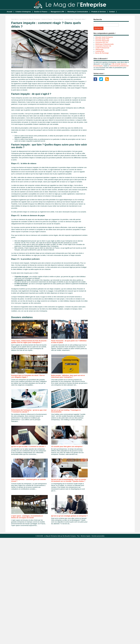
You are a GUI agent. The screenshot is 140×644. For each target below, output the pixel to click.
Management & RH (57, 12)
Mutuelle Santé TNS (102, 39)
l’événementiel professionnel (119, 66)
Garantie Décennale (102, 41)
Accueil (10, 12)
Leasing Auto (100, 51)
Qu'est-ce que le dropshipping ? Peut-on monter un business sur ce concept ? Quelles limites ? (69, 480)
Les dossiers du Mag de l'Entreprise (30, 19)
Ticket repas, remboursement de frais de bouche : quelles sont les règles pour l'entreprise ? (29, 342)
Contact (112, 12)
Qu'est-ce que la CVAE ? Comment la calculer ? (29, 446)
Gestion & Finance (41, 12)
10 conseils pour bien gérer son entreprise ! (67, 446)
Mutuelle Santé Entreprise (104, 37)
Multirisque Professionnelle (105, 44)
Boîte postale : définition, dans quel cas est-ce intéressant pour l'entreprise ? (68, 376)
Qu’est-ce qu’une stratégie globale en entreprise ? (69, 516)
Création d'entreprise (23, 12)
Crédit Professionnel (102, 48)
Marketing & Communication (78, 12)
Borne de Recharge (102, 53)
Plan (78, 536)
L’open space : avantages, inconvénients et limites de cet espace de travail (27, 517)
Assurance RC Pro (102, 42)
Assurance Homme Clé (103, 46)
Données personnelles (98, 536)
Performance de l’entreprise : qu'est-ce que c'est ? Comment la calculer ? (29, 411)
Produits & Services (99, 12)
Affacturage (99, 49)
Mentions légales (86, 536)
